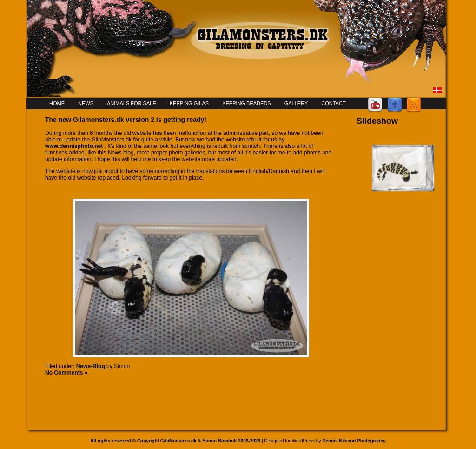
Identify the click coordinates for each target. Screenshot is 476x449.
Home (57, 103)
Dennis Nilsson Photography (354, 441)
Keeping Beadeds (247, 103)
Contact (333, 103)
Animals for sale (132, 103)
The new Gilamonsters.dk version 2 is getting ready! (126, 120)
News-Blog (91, 366)
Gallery (296, 103)
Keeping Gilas (189, 103)
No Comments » (66, 373)
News (86, 103)
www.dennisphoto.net (74, 146)
